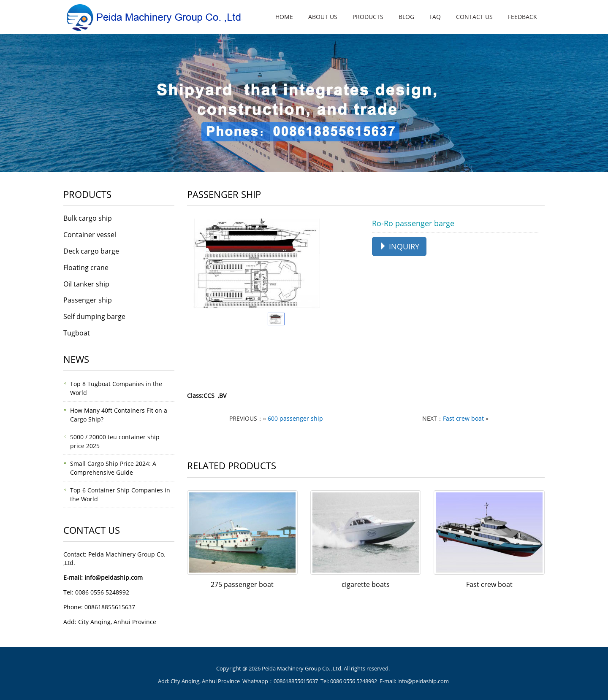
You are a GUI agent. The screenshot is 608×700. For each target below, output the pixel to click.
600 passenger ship (295, 418)
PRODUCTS (368, 17)
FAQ (435, 17)
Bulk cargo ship (88, 218)
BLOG (406, 17)
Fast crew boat (463, 418)
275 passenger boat (242, 584)
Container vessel (90, 235)
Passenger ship (88, 300)
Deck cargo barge (91, 251)
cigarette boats (366, 584)
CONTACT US (474, 17)
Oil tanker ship (86, 284)
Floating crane (86, 268)
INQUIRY (399, 246)
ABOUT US (323, 17)
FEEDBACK (522, 17)
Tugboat (77, 333)
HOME (284, 17)
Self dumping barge (94, 316)
